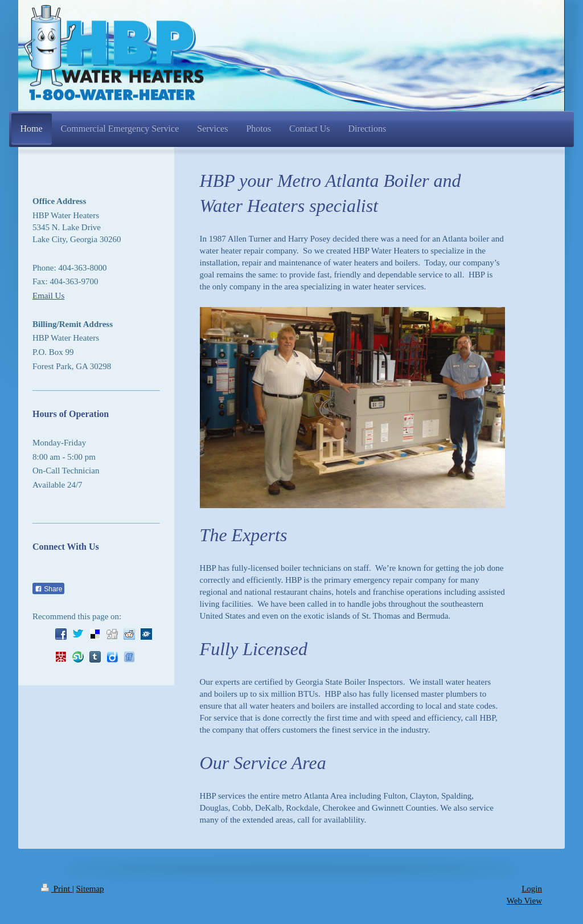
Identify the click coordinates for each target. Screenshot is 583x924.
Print (57, 889)
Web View (524, 901)
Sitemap (90, 889)
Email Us (48, 296)
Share (48, 589)
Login (532, 889)
